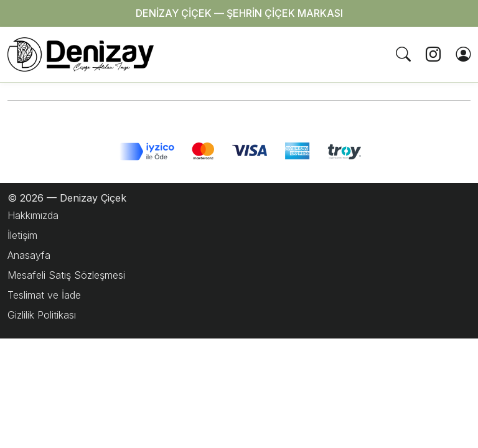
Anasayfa (29, 255)
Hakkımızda (33, 215)
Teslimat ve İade (44, 295)
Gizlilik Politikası (42, 315)
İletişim (22, 235)
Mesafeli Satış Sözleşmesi (66, 275)
